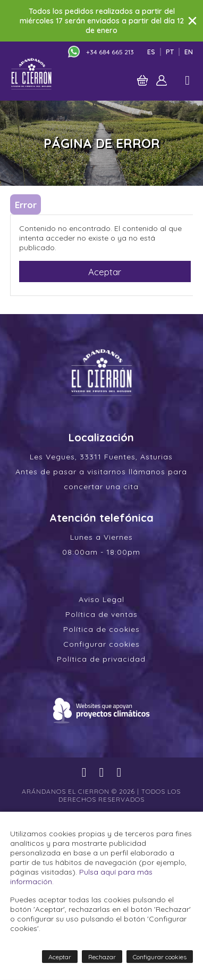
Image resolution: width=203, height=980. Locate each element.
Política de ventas (101, 614)
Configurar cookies (101, 644)
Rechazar (102, 957)
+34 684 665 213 (110, 52)
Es (151, 52)
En (189, 52)
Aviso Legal (101, 599)
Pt (170, 52)
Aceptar (105, 272)
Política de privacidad (101, 659)
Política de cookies (101, 629)
